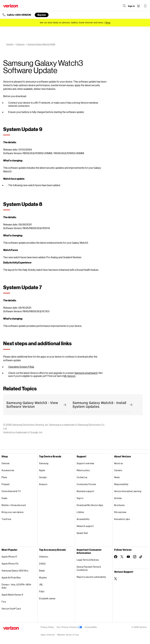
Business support (85, 491)
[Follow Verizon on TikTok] (141, 557)
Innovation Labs (122, 519)
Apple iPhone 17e (10, 564)
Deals (5, 498)
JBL (41, 585)
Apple (42, 470)
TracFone (6, 519)
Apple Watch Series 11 (12, 595)
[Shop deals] (108, 23)
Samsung (44, 463)
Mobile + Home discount (14, 505)
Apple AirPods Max (11, 578)
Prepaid (6, 484)
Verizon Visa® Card (11, 609)
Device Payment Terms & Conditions (89, 568)
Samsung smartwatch (86, 373)
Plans (4, 477)
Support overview (85, 463)
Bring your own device (13, 512)
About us (119, 463)
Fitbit (42, 591)
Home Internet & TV (11, 491)
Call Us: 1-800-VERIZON (19, 15)
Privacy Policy (47, 627)
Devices (6, 463)
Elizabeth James (47, 598)
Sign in (80, 498)
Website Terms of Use (68, 635)
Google (43, 477)
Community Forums (86, 484)
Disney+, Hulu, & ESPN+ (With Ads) (16, 586)
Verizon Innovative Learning (128, 491)
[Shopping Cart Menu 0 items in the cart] (138, 6)
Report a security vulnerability (91, 577)
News (117, 477)
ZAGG (42, 564)
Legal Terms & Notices (88, 560)
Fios (4, 602)
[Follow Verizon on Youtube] (128, 557)
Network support (85, 526)
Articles (118, 498)
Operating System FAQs (21, 367)
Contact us (82, 477)
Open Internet (48, 635)
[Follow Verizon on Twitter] (122, 557)
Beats (42, 571)
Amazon (43, 484)
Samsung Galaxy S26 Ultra (15, 571)
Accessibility (83, 519)
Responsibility (121, 484)
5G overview (120, 512)
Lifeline (80, 512)
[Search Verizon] (124, 6)
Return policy (83, 470)
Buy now (42, 15)
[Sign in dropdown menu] (131, 6)
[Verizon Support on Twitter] (116, 579)
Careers (118, 470)
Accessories (8, 470)
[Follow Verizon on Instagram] (135, 557)
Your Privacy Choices (69, 627)
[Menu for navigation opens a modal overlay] (145, 6)
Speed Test (82, 533)
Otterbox (44, 557)
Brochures (119, 505)
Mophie (43, 578)
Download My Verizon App (90, 505)
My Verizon (69, 376)
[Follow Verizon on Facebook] (116, 557)
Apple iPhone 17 (9, 557)
